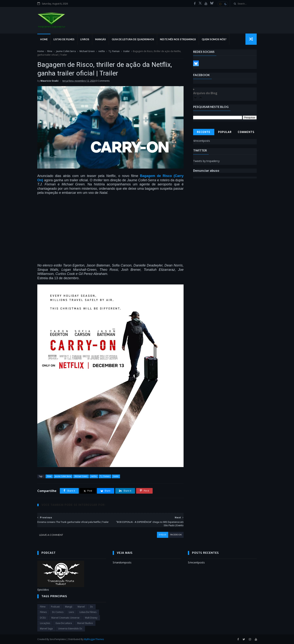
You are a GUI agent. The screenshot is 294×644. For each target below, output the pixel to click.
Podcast (55, 607)
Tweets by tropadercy (206, 161)
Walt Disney (91, 618)
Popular (225, 132)
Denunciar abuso (206, 171)
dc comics (58, 612)
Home (44, 39)
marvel (81, 607)
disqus (163, 535)
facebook (176, 535)
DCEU (43, 618)
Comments (246, 132)
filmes (43, 612)
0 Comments (103, 81)
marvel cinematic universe (65, 618)
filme (50, 51)
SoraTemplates (58, 639)
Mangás (100, 39)
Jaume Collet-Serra (66, 51)
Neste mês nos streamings (178, 39)
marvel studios (85, 623)
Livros (85, 39)
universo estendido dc (70, 629)
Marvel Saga (46, 629)
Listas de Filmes (64, 39)
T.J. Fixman (114, 51)
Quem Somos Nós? (214, 39)
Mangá (69, 607)
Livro (71, 612)
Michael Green (87, 51)
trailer (127, 51)
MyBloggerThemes (94, 639)
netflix (102, 51)
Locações (45, 623)
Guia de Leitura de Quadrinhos (133, 39)
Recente (204, 132)
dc (92, 607)
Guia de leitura (64, 623)
